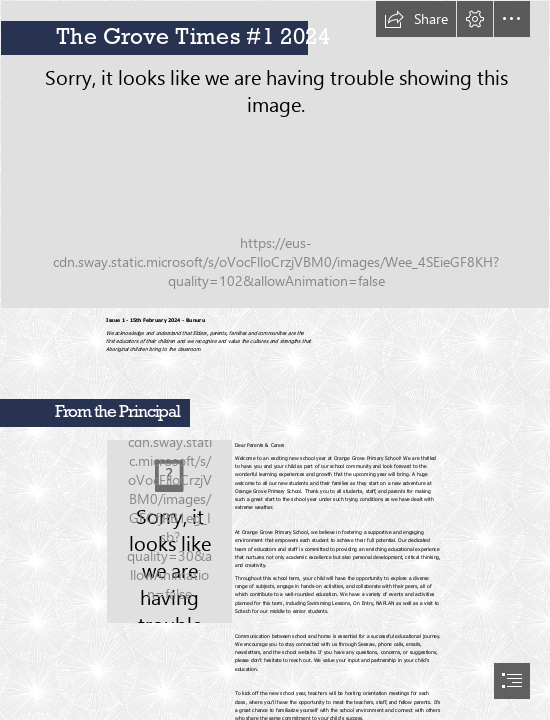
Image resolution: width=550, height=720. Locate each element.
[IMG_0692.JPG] (275, 154)
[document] (275, 360)
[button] (416, 19)
